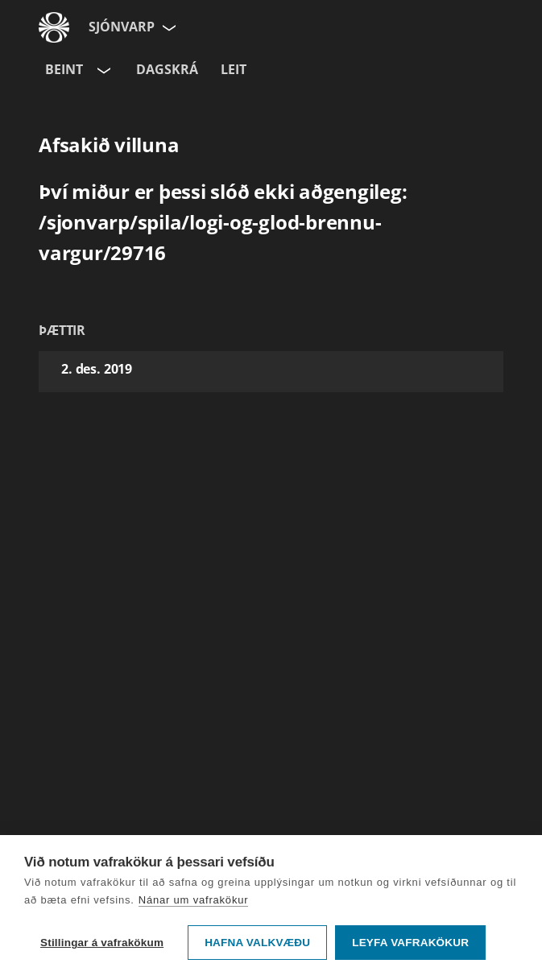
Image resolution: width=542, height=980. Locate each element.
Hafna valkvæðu (257, 943)
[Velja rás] (102, 70)
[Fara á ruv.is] (54, 27)
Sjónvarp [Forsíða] (122, 27)
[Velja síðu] (168, 27)
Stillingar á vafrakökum (102, 943)
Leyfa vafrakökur (410, 943)
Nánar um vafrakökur (194, 900)
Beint (64, 69)
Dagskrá (167, 69)
